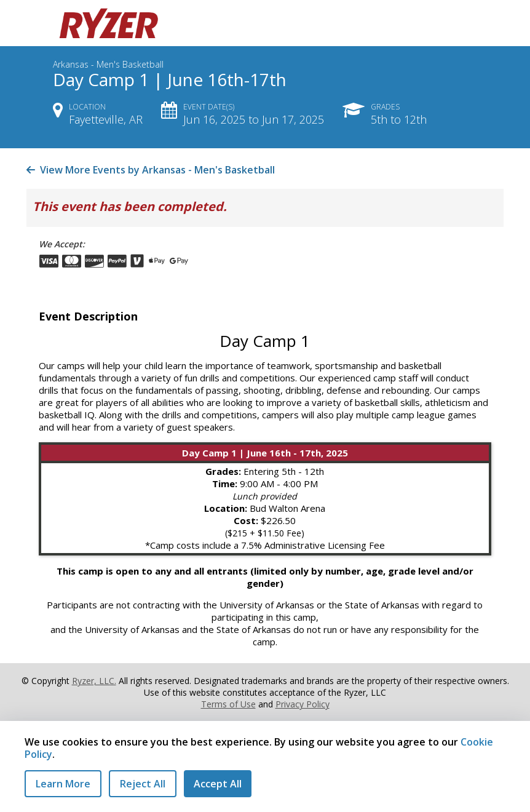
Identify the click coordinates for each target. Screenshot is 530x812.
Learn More (63, 784)
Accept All (218, 784)
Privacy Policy (303, 704)
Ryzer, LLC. (94, 681)
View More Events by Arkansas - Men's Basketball (151, 170)
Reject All (143, 784)
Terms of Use (228, 704)
